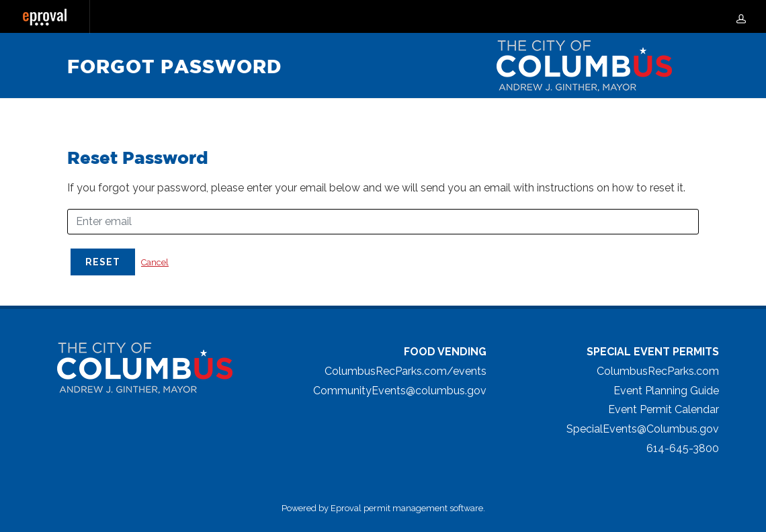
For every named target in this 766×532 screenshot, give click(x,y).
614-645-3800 (683, 448)
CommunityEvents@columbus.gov (400, 391)
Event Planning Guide (666, 391)
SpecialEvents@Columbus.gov (643, 429)
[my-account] (741, 17)
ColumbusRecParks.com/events (406, 371)
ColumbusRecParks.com (658, 371)
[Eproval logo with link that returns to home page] (45, 17)
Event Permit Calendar (664, 409)
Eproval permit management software (407, 508)
